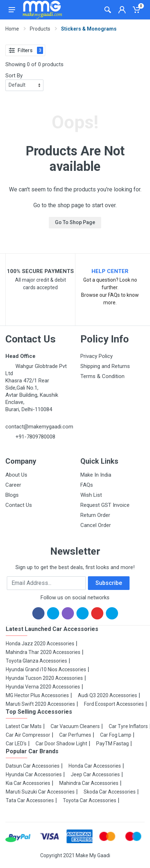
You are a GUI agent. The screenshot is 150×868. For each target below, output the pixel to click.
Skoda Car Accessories (110, 792)
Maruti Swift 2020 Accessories (40, 704)
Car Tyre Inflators (128, 726)
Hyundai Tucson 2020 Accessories (44, 678)
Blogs (12, 495)
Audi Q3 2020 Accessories (107, 695)
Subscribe (109, 583)
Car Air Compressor (28, 735)
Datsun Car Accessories (33, 766)
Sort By (14, 76)
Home (12, 29)
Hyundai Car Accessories (34, 774)
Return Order (95, 515)
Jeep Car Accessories (95, 774)
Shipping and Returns (105, 366)
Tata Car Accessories (30, 800)
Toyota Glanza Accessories (36, 661)
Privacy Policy (97, 356)
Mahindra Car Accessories (89, 783)
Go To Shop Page (75, 222)
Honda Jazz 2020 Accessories (40, 644)
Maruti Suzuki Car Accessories (40, 792)
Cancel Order (96, 525)
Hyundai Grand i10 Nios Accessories (46, 669)
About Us (16, 475)
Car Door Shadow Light (61, 744)
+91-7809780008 (35, 437)
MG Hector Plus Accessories (37, 695)
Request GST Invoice (105, 505)
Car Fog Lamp (116, 735)
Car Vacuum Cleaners (75, 726)
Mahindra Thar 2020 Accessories (43, 652)
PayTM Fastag (112, 744)
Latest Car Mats (24, 726)
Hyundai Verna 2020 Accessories (43, 687)
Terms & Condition (102, 376)
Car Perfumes (75, 735)
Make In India (96, 475)
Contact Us (19, 505)
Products (40, 29)
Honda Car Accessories (95, 766)
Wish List (91, 495)
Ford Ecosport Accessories (114, 704)
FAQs (87, 485)
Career (13, 485)
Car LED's (16, 744)
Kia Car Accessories (28, 783)
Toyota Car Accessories (90, 800)
